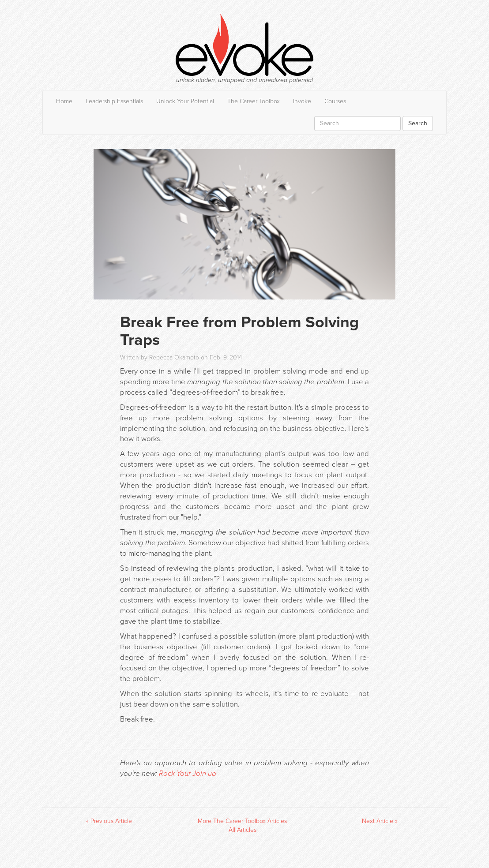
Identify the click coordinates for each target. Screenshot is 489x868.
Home (64, 101)
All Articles (243, 830)
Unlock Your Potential (185, 101)
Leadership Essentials (114, 101)
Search (418, 123)
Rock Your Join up (188, 774)
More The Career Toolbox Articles (242, 821)
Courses (335, 101)
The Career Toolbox (254, 101)
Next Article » (380, 821)
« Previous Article (109, 821)
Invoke (302, 101)
